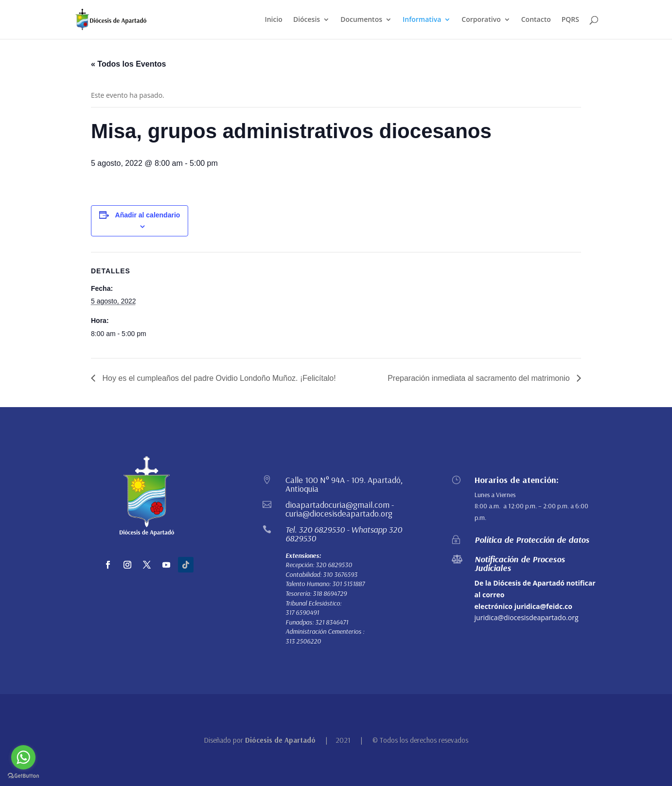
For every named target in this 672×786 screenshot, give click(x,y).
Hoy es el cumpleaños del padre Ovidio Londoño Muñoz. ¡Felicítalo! (218, 378)
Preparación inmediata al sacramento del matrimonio (480, 378)
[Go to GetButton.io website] (23, 776)
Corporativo (481, 20)
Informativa (422, 20)
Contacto (536, 20)
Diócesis (307, 20)
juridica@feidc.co (543, 606)
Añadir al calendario (148, 215)
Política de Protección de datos (532, 540)
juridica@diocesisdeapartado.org (527, 617)
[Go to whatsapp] (23, 757)
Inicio (273, 20)
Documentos (361, 20)
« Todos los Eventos (128, 64)
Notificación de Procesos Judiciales (520, 563)
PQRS (570, 20)
